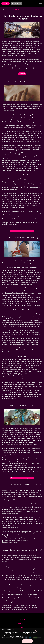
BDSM (29, 147)
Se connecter (16, 4)
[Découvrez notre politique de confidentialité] (13, 638)
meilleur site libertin (8, 65)
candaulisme (15, 512)
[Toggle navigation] (41, 4)
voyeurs (38, 153)
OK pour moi (27, 641)
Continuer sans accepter (8, 629)
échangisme (15, 492)
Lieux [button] (10, 9)
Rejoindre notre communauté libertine (22, 231)
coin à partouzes (23, 282)
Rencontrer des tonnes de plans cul (22, 478)
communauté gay (34, 213)
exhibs (28, 153)
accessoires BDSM (32, 332)
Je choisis (16, 641)
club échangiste (15, 120)
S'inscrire (6, 4)
